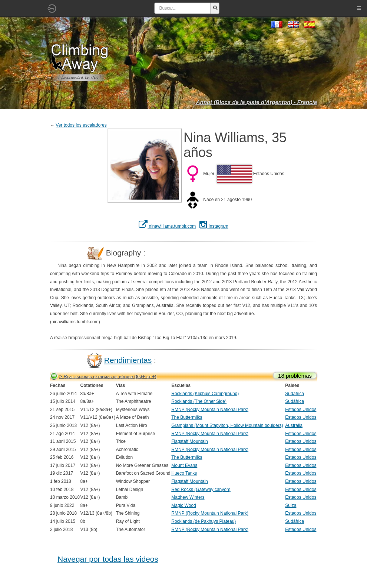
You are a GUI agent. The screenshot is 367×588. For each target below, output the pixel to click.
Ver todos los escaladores (81, 125)
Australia (294, 425)
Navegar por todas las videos (108, 559)
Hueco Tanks (184, 473)
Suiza (291, 505)
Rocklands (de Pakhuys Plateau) (204, 521)
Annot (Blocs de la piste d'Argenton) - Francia (257, 102)
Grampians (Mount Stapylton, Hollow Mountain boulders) (227, 425)
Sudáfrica (295, 394)
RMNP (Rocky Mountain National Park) (210, 410)
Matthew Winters (188, 497)
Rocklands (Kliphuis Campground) (205, 394)
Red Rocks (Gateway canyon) (201, 490)
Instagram (214, 226)
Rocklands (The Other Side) (199, 401)
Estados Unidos (301, 410)
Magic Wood (183, 505)
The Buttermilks (187, 417)
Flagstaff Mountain (190, 441)
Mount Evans (184, 465)
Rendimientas (128, 360)
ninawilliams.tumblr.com (167, 226)
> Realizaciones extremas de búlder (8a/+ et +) (108, 376)
